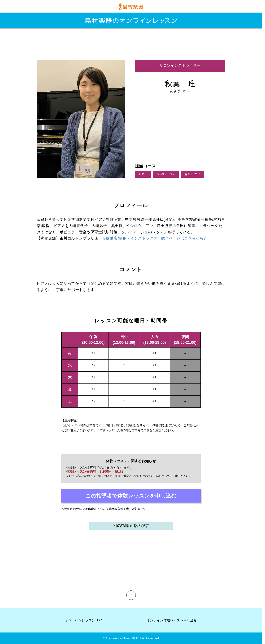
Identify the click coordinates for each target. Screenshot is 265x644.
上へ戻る (131, 592)
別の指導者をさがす (131, 525)
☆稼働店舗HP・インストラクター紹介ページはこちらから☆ (155, 238)
